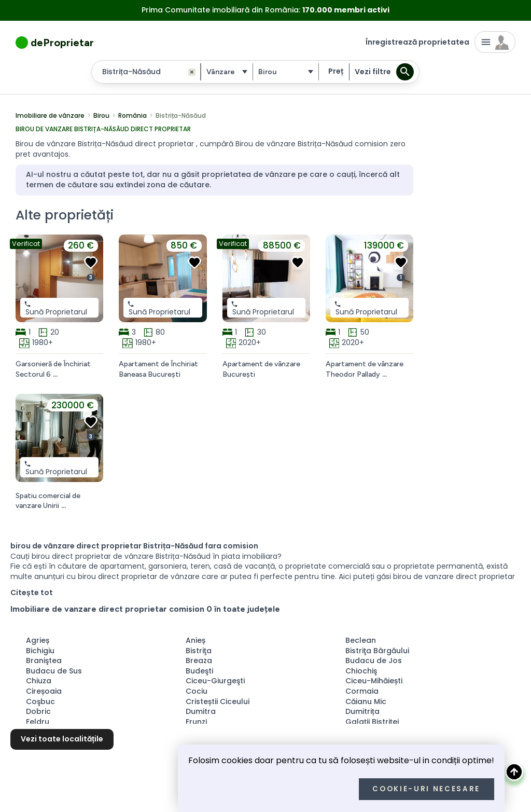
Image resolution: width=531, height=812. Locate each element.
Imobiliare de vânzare (50, 116)
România (132, 116)
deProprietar (62, 43)
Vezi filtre (373, 72)
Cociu (197, 691)
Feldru (38, 722)
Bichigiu (40, 651)
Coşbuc (40, 701)
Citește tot (32, 593)
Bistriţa (199, 651)
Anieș (195, 640)
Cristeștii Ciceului (218, 701)
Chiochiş (361, 671)
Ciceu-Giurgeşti (215, 681)
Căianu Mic (366, 701)
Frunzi (196, 722)
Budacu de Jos (374, 660)
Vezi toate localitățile (62, 739)
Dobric (38, 711)
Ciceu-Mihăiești (374, 681)
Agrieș (38, 640)
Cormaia (362, 691)
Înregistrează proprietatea (417, 42)
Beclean (361, 640)
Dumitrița (362, 711)
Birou (101, 116)
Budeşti (199, 671)
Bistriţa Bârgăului (377, 651)
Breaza (199, 660)
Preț (336, 71)
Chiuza (39, 681)
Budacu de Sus (54, 671)
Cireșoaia (44, 691)
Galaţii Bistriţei (372, 722)
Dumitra (201, 711)
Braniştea (44, 660)
